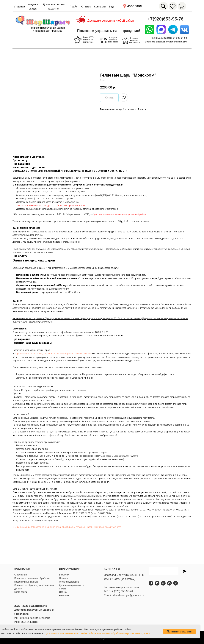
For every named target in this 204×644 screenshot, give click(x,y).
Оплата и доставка (69, 582)
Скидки (63, 589)
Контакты (100, 7)
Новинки (63, 578)
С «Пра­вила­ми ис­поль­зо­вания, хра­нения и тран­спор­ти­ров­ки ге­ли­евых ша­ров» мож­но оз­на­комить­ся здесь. (68, 527)
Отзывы (86, 7)
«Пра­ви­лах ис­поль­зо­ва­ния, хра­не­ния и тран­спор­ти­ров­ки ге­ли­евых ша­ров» (53, 354)
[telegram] (151, 583)
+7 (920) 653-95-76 (122, 591)
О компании (21, 575)
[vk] (163, 583)
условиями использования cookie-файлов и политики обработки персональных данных (99, 633)
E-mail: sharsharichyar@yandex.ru (124, 595)
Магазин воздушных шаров (48, 28)
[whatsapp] (157, 583)
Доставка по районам (71, 585)
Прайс (74, 7)
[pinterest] (176, 583)
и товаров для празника (47, 31)
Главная (20, 7)
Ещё (112, 7)
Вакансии (64, 575)
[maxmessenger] (169, 583)
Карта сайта (21, 592)
